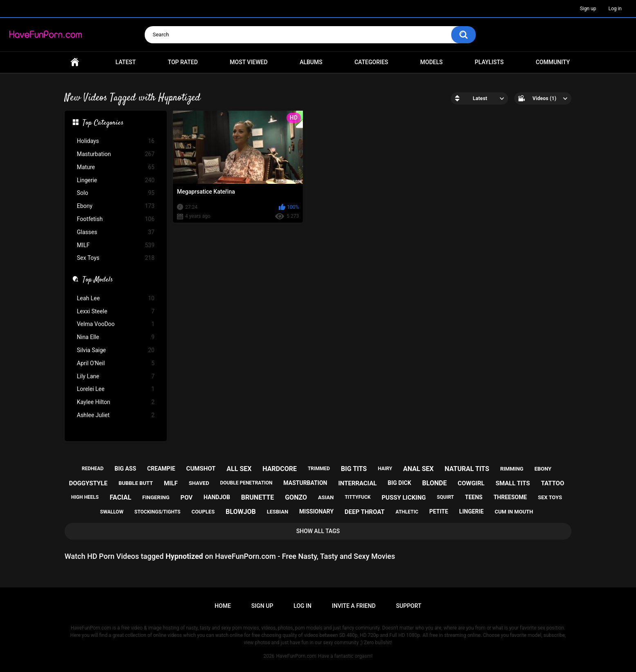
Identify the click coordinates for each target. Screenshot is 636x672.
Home (75, 62)
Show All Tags (318, 531)
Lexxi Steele (116, 311)
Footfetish (116, 219)
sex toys (550, 497)
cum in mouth (514, 512)
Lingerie (116, 180)
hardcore (280, 469)
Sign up (588, 9)
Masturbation (116, 154)
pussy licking (404, 498)
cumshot (201, 469)
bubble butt (136, 483)
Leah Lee (116, 298)
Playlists (489, 62)
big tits (354, 469)
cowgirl (471, 483)
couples (203, 512)
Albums (311, 62)
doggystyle (88, 483)
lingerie (471, 511)
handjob (217, 497)
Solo (116, 193)
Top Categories (103, 123)
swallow (112, 512)
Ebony (116, 206)
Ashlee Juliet (116, 415)
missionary (316, 511)
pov (186, 498)
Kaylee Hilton (116, 402)
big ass (125, 469)
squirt (446, 497)
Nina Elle (116, 337)
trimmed (319, 469)
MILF (116, 245)
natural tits (467, 469)
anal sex (418, 469)
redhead (93, 469)
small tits (513, 483)
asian (326, 497)
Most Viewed (249, 62)
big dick (400, 483)
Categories (371, 62)
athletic (407, 512)
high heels (85, 497)
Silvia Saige (116, 350)
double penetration (246, 483)
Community (553, 62)
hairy (385, 469)
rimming (512, 469)
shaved (199, 483)
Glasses (116, 232)
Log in (615, 9)
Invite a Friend (354, 606)
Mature (116, 167)
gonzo (296, 497)
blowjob (241, 512)
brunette (258, 497)
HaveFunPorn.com (296, 656)
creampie (161, 469)
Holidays (116, 141)
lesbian (278, 512)
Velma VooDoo (116, 324)
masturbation (305, 483)
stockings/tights (158, 512)
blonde (434, 483)
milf (171, 483)
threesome (510, 497)
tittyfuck (357, 497)
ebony (543, 469)
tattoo (552, 483)
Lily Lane (116, 376)
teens (474, 497)
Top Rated (183, 62)
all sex (239, 469)
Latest (126, 62)
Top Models (98, 280)
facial (120, 497)
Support (409, 606)
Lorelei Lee (116, 389)
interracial (357, 483)
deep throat (365, 512)
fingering (156, 497)
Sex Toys (116, 258)
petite (439, 511)
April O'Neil (116, 363)
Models (431, 62)
